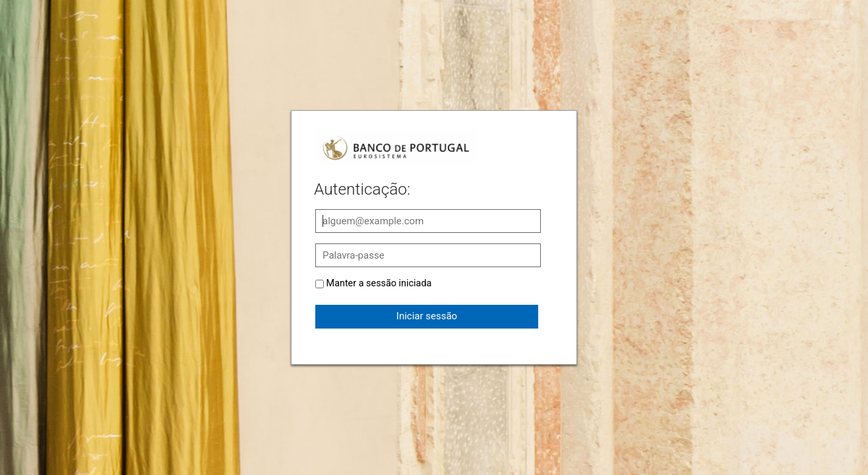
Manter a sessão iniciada (379, 283)
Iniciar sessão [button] (427, 316)
